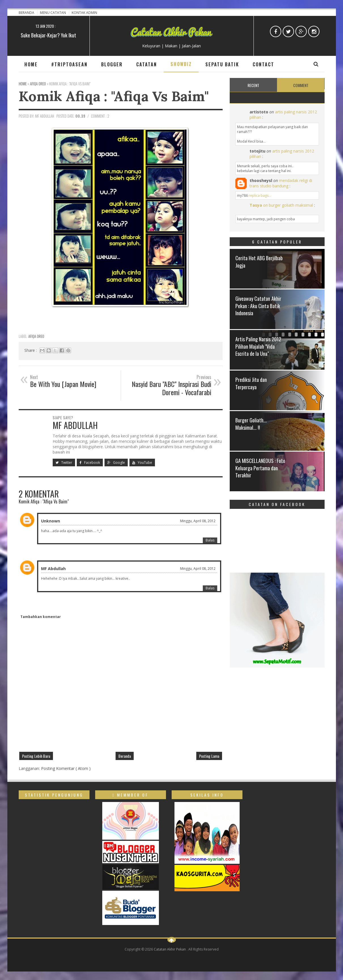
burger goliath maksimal (291, 205)
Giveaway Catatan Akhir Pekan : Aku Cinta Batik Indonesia (258, 306)
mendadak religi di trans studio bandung (281, 183)
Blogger (112, 64)
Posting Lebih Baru (36, 756)
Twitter (64, 463)
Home (31, 64)
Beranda (27, 13)
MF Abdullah (53, 569)
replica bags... (260, 195)
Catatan (147, 64)
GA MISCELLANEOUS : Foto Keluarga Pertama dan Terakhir (260, 468)
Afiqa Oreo (36, 336)
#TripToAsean (69, 64)
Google (116, 463)
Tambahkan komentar (41, 617)
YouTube (142, 463)
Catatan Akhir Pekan (170, 949)
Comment (301, 85)
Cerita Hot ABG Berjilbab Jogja (259, 262)
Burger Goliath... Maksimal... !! (251, 424)
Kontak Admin (84, 13)
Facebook (90, 463)
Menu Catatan (53, 13)
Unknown (51, 521)
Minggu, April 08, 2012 (198, 521)
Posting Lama (209, 756)
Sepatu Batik (222, 64)
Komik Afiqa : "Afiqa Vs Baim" (114, 96)
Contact (263, 64)
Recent (253, 85)
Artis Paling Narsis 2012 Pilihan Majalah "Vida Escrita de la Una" (258, 346)
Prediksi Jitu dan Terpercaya (251, 383)
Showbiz (181, 64)
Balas (210, 540)
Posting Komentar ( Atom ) (66, 768)
